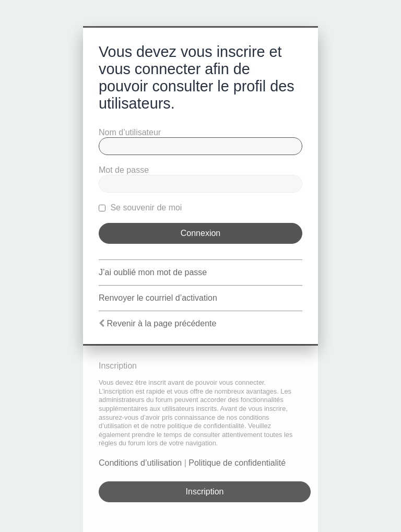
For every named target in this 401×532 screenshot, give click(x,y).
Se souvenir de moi (140, 208)
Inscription (205, 492)
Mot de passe (124, 170)
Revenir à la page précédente (161, 323)
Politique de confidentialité (237, 463)
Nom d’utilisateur (130, 132)
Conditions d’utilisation (140, 463)
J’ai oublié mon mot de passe (153, 272)
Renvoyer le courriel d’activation (158, 298)
